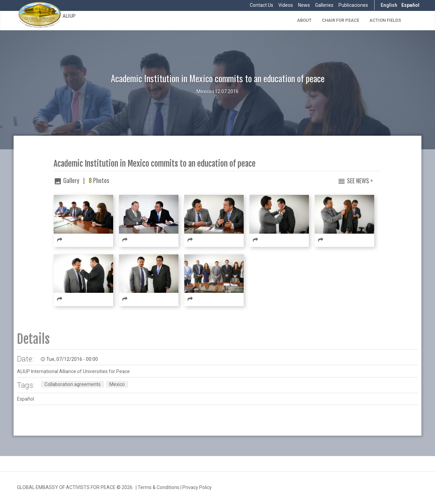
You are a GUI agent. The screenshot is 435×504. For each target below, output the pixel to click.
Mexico (117, 384)
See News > (360, 181)
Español (410, 5)
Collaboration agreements (73, 384)
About (304, 20)
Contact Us (262, 5)
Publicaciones (353, 5)
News (304, 5)
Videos (286, 5)
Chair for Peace (341, 20)
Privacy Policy (197, 487)
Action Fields (385, 20)
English (389, 5)
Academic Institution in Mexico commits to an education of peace (155, 164)
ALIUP (69, 16)
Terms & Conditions (159, 487)
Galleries (324, 5)
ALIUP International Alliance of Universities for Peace (73, 371)
